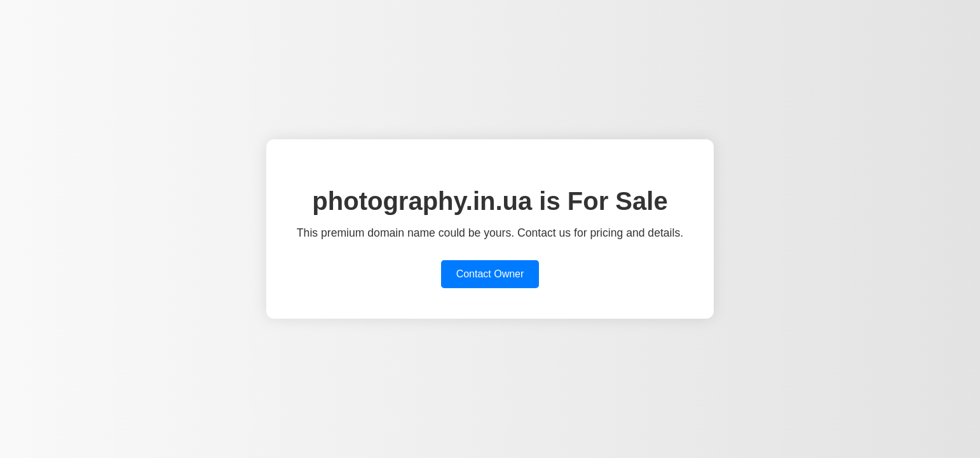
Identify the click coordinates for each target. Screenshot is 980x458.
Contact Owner (490, 274)
